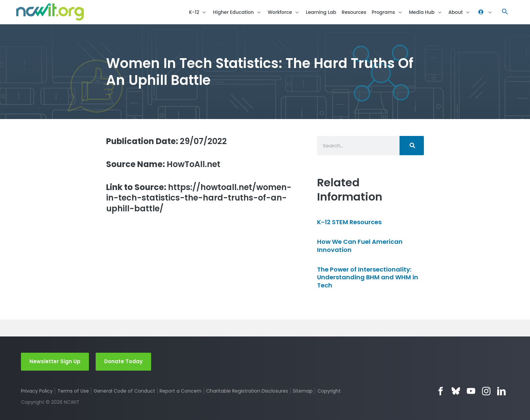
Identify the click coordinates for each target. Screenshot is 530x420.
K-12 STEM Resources (349, 222)
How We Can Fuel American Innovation (360, 246)
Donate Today (123, 361)
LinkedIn (501, 391)
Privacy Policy (37, 391)
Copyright (329, 391)
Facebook (441, 391)
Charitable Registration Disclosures (247, 391)
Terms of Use (73, 391)
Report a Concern (180, 391)
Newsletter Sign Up (55, 361)
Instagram (486, 391)
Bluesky (456, 391)
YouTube (471, 391)
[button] (198, 12)
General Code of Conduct (124, 391)
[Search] (412, 146)
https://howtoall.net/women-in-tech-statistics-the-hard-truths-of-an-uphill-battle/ (199, 198)
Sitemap (303, 391)
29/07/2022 (166, 141)
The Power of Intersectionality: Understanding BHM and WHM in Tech (368, 277)
